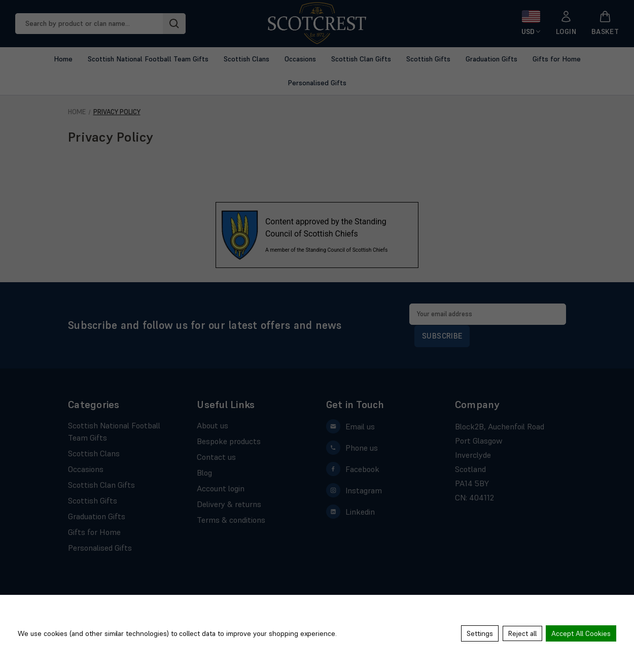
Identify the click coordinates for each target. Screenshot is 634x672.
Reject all (522, 634)
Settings (479, 634)
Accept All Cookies (581, 634)
